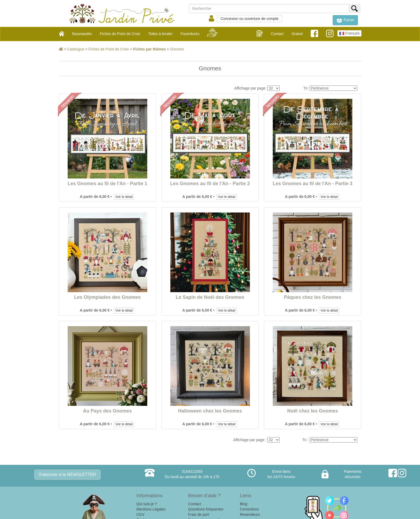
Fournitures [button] (190, 34)
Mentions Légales (151, 509)
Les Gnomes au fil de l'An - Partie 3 (313, 184)
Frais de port (199, 514)
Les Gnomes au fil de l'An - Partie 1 (107, 184)
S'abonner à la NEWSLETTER (67, 475)
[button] (345, 20)
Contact (277, 34)
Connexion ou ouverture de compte (250, 19)
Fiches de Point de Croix (109, 49)
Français (349, 33)
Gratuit (297, 34)
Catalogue (76, 49)
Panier (345, 20)
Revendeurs (250, 514)
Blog (244, 504)
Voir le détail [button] (124, 197)
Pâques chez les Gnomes (313, 297)
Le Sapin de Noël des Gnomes (210, 297)
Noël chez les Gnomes (313, 411)
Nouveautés (82, 34)
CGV (140, 514)
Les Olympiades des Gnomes (107, 297)
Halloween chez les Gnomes (210, 411)
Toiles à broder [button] (161, 34)
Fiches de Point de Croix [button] (120, 34)
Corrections (249, 509)
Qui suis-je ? (147, 504)
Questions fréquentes (206, 509)
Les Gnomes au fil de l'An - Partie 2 (210, 184)
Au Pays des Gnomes (107, 411)
